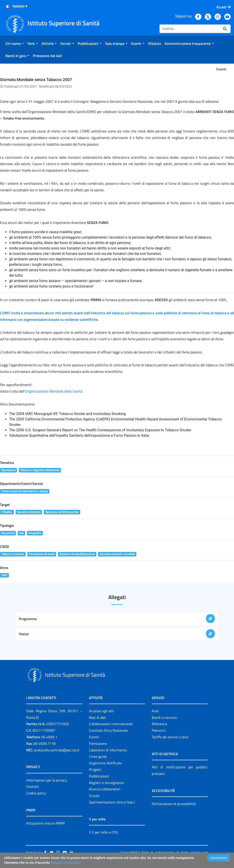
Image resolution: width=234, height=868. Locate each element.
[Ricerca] (189, 29)
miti (58, 313)
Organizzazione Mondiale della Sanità (54, 391)
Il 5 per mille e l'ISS (104, 832)
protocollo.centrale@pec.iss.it (57, 750)
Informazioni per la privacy (47, 780)
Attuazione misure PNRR (46, 823)
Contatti (33, 786)
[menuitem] (15, 43)
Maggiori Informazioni (66, 863)
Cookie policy (36, 793)
